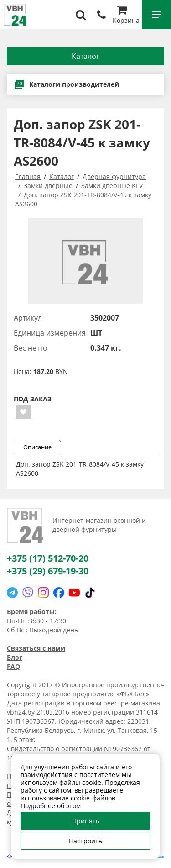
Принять (86, 821)
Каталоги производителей (66, 84)
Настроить (85, 841)
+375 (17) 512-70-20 (48, 558)
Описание (37, 447)
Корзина (126, 16)
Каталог (85, 56)
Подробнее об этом (51, 806)
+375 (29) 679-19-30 (48, 571)
